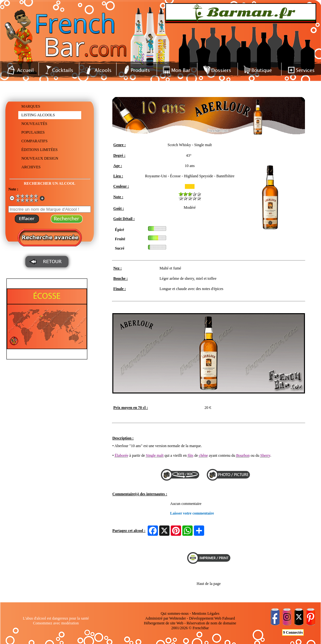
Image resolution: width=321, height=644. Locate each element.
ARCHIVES (31, 167)
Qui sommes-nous (175, 613)
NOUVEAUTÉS (35, 124)
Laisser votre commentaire (192, 513)
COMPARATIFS (35, 141)
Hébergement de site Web (164, 623)
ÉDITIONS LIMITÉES (40, 150)
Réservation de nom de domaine (211, 623)
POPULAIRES (33, 132)
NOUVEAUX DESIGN (40, 158)
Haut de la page (209, 584)
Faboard (228, 618)
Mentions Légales (206, 613)
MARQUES (31, 106)
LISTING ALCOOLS (38, 115)
